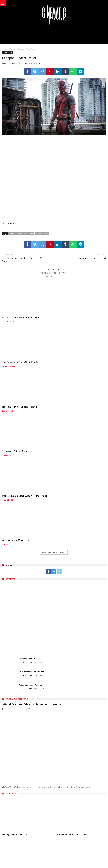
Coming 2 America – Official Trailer (21, 318)
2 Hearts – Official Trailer (68, 362)
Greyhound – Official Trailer (70, 407)
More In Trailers (53, 277)
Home (4, 49)
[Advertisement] (54, 34)
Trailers (12, 49)
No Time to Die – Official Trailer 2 (19, 362)
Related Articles (53, 269)
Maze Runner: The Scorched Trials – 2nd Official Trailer (26, 258)
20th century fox (16, 234)
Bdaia (86, 862)
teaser (38, 234)
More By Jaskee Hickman (53, 273)
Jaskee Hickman (10, 63)
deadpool (29, 234)
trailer (46, 234)
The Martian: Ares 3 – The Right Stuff (82, 256)
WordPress (67, 862)
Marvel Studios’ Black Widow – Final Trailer (25, 407)
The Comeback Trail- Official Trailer (74, 318)
